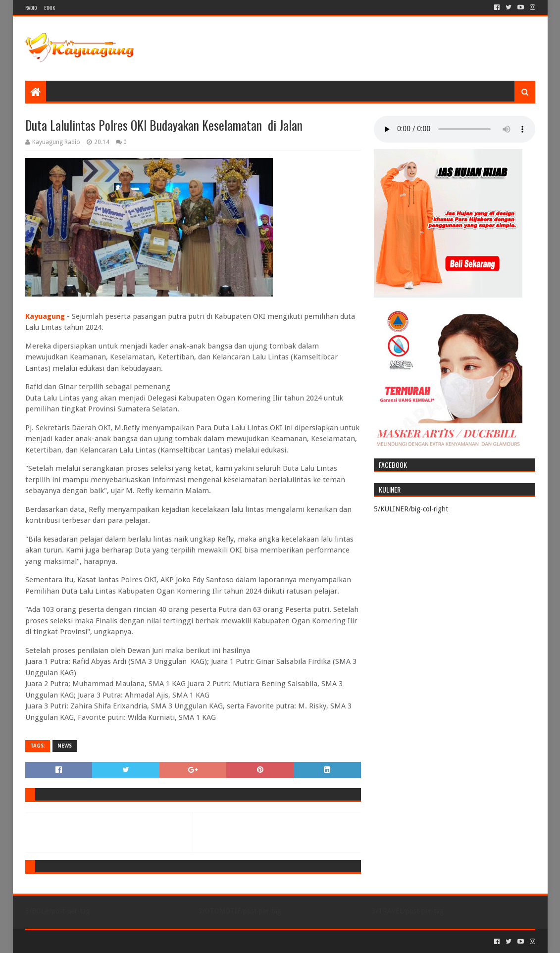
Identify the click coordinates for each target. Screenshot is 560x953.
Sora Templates (80, 941)
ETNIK (50, 8)
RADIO (31, 8)
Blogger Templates (137, 941)
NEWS (65, 746)
